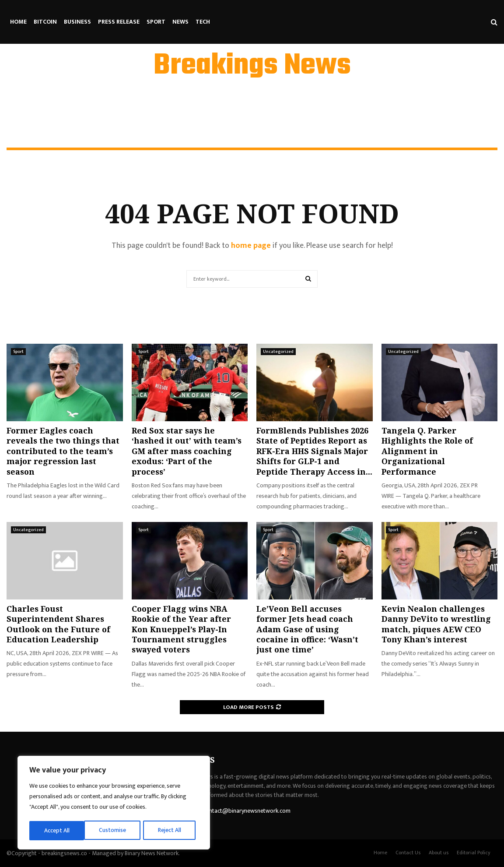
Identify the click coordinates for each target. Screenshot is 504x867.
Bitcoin (45, 22)
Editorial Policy (474, 853)
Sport (156, 22)
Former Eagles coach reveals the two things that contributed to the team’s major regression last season (63, 451)
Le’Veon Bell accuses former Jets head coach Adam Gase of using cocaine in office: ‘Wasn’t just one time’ (307, 629)
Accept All (171, 830)
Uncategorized (278, 352)
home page (251, 246)
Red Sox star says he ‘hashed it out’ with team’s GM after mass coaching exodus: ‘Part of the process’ (187, 451)
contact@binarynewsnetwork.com (247, 811)
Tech (203, 22)
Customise (58, 830)
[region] (114, 804)
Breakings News (252, 66)
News (180, 22)
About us (439, 853)
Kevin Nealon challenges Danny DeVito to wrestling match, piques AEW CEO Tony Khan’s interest (436, 624)
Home (18, 22)
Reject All (115, 830)
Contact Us (408, 853)
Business (77, 22)
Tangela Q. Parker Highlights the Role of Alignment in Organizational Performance (427, 451)
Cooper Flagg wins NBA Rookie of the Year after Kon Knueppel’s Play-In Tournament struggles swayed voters (181, 629)
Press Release (119, 22)
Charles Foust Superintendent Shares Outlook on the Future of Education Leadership (58, 624)
